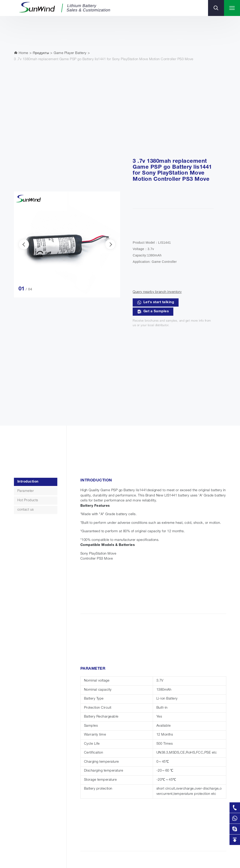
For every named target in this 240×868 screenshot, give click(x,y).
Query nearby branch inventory (157, 292)
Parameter (26, 491)
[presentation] (24, 244)
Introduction (28, 482)
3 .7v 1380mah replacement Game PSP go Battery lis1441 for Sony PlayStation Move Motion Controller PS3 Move (104, 59)
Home (21, 53)
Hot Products (28, 500)
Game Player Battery (70, 53)
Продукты (41, 53)
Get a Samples (153, 312)
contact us (26, 510)
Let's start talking (156, 302)
